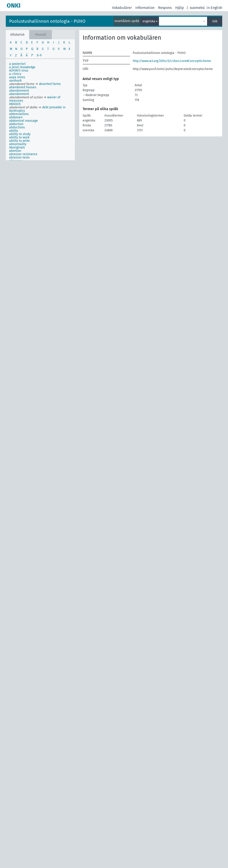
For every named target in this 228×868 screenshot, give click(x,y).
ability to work (19, 137)
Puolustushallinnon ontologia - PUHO (47, 21)
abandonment (19, 91)
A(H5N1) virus (19, 71)
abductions (17, 127)
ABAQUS (15, 104)
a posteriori (17, 64)
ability (14, 131)
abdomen (16, 117)
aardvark (15, 81)
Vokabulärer (122, 8)
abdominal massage (23, 121)
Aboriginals (17, 147)
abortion (15, 151)
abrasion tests (19, 157)
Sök (215, 21)
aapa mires (17, 77)
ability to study (20, 134)
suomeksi (197, 8)
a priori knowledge (22, 67)
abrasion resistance (23, 154)
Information (145, 8)
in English (214, 8)
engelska (149, 21)
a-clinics (15, 74)
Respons (165, 8)
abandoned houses (23, 87)
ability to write (19, 141)
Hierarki (41, 35)
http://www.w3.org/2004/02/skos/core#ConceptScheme (172, 61)
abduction (16, 124)
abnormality (18, 144)
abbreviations (19, 114)
